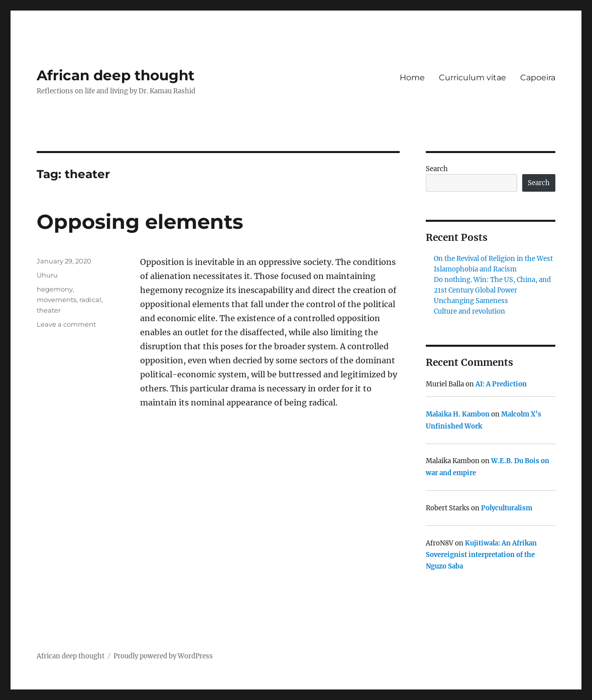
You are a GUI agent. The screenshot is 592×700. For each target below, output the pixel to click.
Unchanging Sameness (471, 301)
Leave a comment (66, 324)
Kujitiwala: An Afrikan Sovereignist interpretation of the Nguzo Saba (481, 555)
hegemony (55, 289)
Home (412, 78)
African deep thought (115, 75)
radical (90, 300)
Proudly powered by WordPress (163, 656)
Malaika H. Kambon (458, 414)
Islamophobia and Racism (475, 269)
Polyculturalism (507, 508)
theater (49, 310)
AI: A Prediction (501, 384)
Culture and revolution (469, 311)
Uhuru (47, 275)
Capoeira (538, 78)
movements (56, 300)
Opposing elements (140, 222)
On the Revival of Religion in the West (493, 259)
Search (437, 169)
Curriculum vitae (472, 78)
